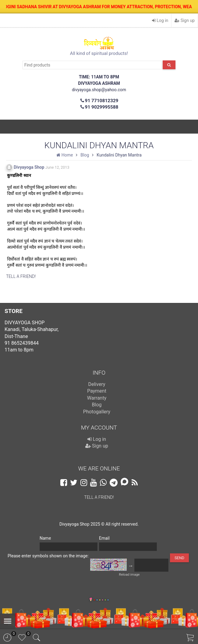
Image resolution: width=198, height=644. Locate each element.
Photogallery (97, 412)
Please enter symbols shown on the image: (48, 556)
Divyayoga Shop (29, 167)
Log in (160, 20)
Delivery (97, 384)
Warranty (97, 398)
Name (45, 538)
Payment (97, 391)
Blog (97, 405)
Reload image (129, 575)
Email (104, 538)
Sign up (185, 20)
